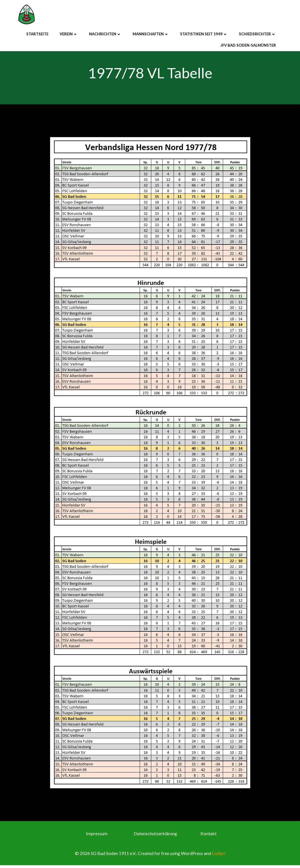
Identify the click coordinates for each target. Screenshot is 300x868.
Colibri (218, 856)
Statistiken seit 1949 (204, 34)
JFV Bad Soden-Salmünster (248, 45)
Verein (69, 34)
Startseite (37, 34)
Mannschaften (151, 34)
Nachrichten (105, 34)
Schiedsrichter (257, 34)
